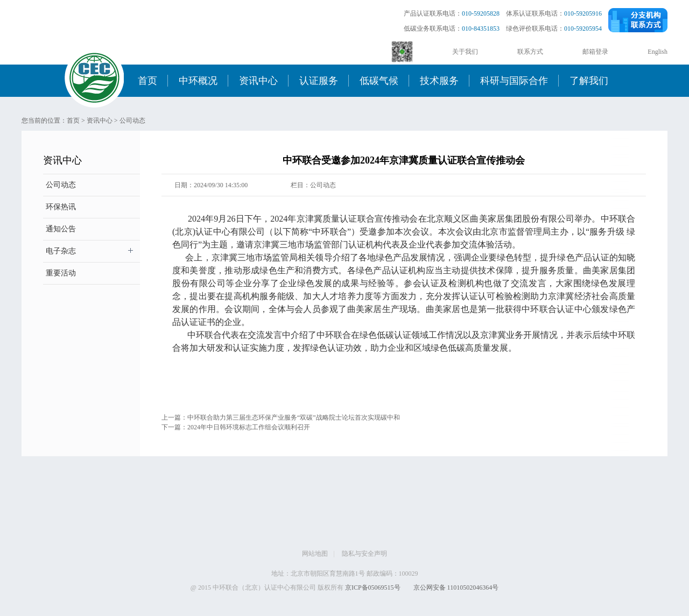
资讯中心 (258, 81)
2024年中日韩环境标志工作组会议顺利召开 (249, 427)
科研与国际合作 (514, 81)
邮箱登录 (595, 52)
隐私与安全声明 (364, 554)
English (658, 52)
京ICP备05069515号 (373, 587)
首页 (147, 81)
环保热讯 (61, 207)
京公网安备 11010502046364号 (456, 587)
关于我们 (465, 52)
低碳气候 (379, 81)
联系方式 (530, 52)
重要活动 (61, 273)
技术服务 (439, 81)
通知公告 (61, 229)
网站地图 (315, 554)
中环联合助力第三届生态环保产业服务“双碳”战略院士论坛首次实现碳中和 (294, 417)
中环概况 (198, 81)
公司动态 (132, 121)
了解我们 (589, 81)
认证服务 (319, 81)
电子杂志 (61, 251)
